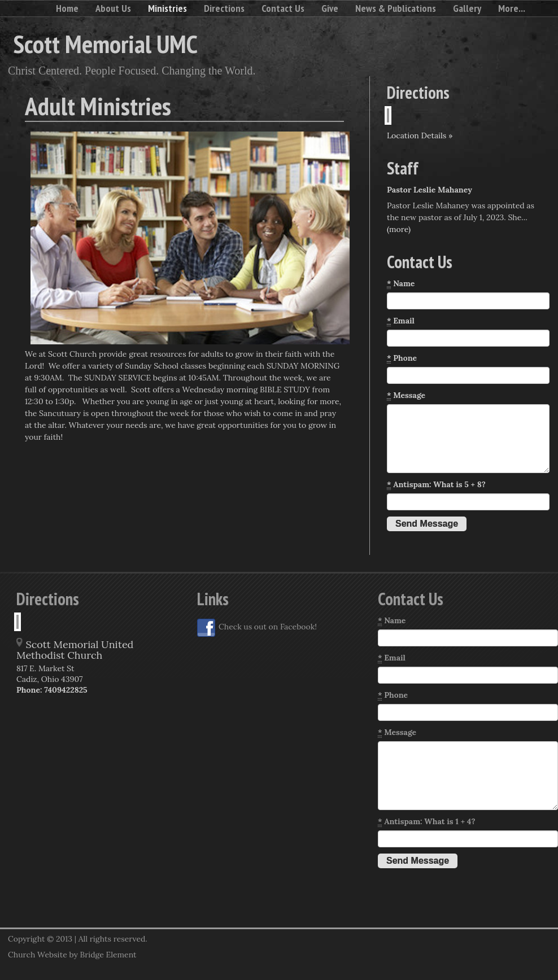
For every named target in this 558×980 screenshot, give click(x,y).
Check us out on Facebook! (257, 628)
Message (406, 395)
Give (330, 8)
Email (401, 321)
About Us (113, 8)
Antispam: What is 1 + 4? (426, 822)
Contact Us (283, 8)
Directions (224, 8)
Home (67, 8)
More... (512, 8)
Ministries (167, 8)
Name (401, 284)
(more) (399, 229)
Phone (402, 358)
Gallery (467, 8)
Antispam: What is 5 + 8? (436, 485)
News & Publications (396, 8)
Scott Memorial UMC (106, 43)
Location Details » (420, 135)
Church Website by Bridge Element (72, 955)
